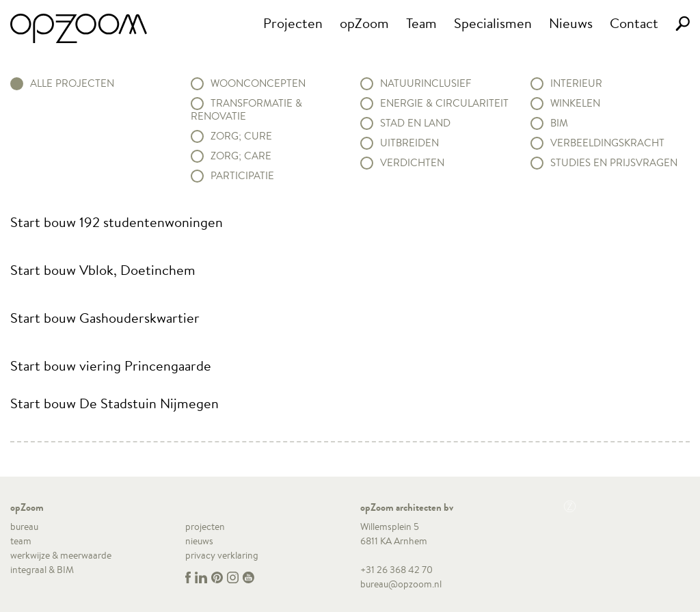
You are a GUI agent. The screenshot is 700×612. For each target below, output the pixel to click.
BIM (559, 123)
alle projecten (72, 83)
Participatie (242, 176)
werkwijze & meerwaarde (61, 555)
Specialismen (493, 23)
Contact (634, 23)
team (21, 541)
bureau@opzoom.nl (401, 584)
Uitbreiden (409, 143)
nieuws (199, 541)
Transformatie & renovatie (246, 110)
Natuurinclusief (426, 83)
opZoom (364, 23)
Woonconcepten (258, 83)
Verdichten (412, 163)
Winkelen (575, 103)
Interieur (576, 83)
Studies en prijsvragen (614, 163)
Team (421, 23)
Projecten (293, 23)
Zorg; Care (241, 156)
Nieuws (571, 23)
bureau (24, 527)
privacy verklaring (222, 555)
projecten (205, 527)
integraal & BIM (42, 570)
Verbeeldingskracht (607, 143)
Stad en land (415, 123)
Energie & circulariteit (444, 103)
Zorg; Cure (241, 136)
